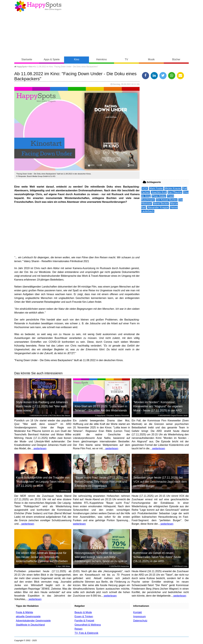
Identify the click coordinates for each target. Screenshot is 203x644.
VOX (145, 188)
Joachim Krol (159, 192)
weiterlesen (40, 448)
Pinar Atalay (159, 196)
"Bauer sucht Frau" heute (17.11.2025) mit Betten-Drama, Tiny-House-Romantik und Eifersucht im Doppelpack (101, 482)
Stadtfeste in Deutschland (30, 625)
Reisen (79, 629)
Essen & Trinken (84, 616)
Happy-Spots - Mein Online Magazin (38, 6)
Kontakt (138, 612)
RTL (112, 491)
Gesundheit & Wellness (88, 625)
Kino (77, 59)
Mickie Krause (173, 188)
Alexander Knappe (158, 207)
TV (126, 59)
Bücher (176, 59)
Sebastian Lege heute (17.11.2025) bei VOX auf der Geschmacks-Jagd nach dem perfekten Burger (160, 482)
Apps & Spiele (52, 59)
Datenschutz (140, 621)
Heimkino (102, 59)
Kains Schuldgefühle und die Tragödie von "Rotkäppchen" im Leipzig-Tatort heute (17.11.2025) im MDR (43, 482)
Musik (151, 59)
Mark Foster (156, 188)
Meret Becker (161, 204)
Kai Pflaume (175, 192)
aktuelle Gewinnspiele (28, 616)
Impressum (139, 616)
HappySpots (21, 67)
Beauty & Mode (83, 612)
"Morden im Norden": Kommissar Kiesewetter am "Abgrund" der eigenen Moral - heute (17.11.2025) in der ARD (158, 406)
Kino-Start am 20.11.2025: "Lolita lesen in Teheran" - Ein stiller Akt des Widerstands (101, 408)
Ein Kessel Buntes (167, 200)
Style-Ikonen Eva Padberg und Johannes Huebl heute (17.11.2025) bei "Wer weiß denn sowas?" (42, 406)
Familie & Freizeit (84, 621)
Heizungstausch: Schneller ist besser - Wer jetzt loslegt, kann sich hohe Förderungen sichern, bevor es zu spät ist (101, 557)
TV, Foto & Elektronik (86, 633)
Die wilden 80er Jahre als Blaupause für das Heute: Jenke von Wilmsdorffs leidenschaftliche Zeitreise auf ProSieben (42, 557)
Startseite (27, 59)
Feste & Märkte (24, 612)
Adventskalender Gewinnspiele (33, 621)
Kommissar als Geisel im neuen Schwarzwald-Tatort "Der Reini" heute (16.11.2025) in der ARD (157, 557)
